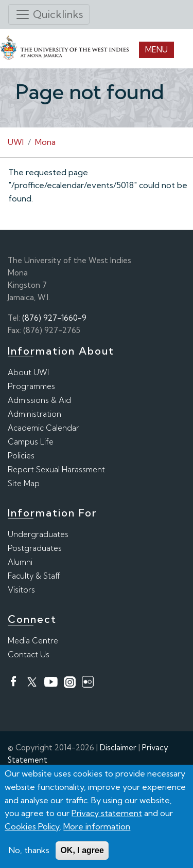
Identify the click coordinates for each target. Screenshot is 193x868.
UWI (16, 142)
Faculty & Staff (34, 576)
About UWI (28, 372)
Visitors (21, 590)
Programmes (31, 386)
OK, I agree (82, 850)
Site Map (24, 483)
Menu (156, 50)
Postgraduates (35, 548)
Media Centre (33, 641)
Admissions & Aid (39, 400)
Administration (34, 414)
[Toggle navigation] (49, 14)
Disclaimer (118, 747)
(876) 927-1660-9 (54, 318)
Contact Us (29, 654)
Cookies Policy (32, 826)
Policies (21, 456)
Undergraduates (38, 534)
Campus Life (31, 442)
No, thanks (29, 850)
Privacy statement (107, 813)
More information (97, 826)
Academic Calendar (43, 428)
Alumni (20, 562)
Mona (45, 142)
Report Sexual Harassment (56, 469)
